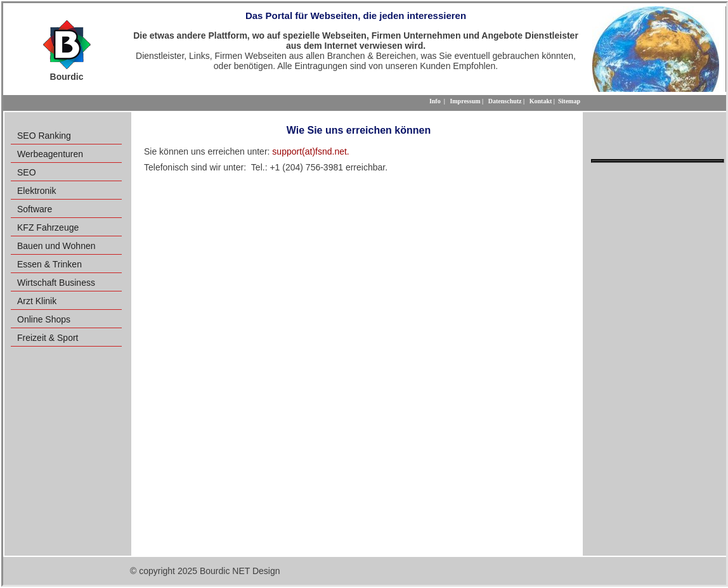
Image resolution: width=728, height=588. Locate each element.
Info (435, 101)
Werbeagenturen (50, 154)
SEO (27, 172)
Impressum (465, 101)
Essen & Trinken (49, 264)
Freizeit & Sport (48, 338)
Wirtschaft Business (56, 283)
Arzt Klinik (37, 301)
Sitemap (569, 101)
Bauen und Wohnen (56, 246)
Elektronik (36, 191)
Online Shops (44, 319)
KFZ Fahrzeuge (48, 227)
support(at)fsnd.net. (310, 151)
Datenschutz (505, 101)
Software (35, 209)
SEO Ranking (44, 136)
